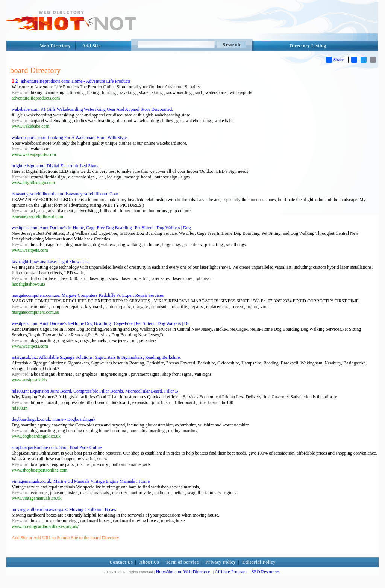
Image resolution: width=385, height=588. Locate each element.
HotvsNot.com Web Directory (183, 572)
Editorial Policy (259, 562)
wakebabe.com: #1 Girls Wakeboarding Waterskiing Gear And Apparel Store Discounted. (92, 109)
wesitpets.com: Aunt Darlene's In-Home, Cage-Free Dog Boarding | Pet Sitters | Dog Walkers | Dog (101, 228)
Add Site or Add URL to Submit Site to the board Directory (65, 538)
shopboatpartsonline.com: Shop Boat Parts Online (57, 447)
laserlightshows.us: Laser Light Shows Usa (51, 262)
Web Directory (55, 46)
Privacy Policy (221, 562)
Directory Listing (308, 46)
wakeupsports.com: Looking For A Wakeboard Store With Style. (70, 138)
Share (335, 60)
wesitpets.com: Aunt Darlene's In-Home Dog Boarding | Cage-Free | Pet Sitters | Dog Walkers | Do (101, 323)
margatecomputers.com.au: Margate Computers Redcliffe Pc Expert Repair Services (88, 295)
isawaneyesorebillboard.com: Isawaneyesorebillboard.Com (65, 194)
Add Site (91, 46)
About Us (149, 562)
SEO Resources (266, 572)
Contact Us (121, 562)
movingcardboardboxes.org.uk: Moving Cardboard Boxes (64, 509)
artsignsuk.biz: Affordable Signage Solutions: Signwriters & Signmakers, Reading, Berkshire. (96, 357)
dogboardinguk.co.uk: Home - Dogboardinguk (54, 419)
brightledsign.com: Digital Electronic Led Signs (55, 166)
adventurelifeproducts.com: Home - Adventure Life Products (76, 81)
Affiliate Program (231, 572)
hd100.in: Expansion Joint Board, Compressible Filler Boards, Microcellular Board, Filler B (95, 391)
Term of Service (182, 562)
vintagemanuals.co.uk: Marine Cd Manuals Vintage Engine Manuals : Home (81, 481)
